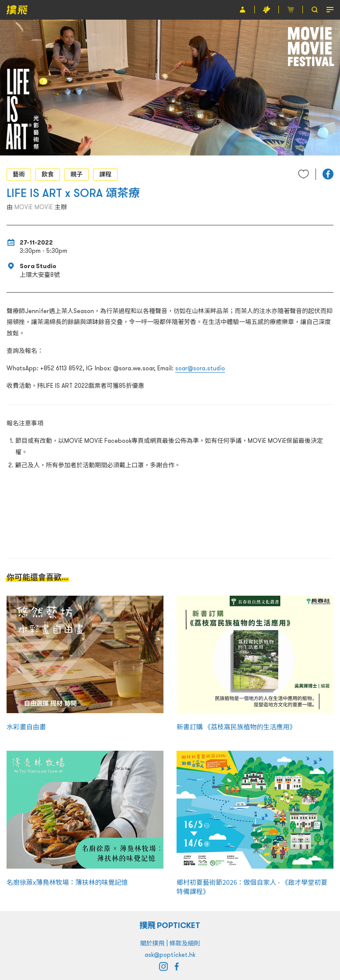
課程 (105, 174)
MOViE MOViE (34, 207)
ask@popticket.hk (170, 955)
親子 (76, 174)
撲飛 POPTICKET (170, 925)
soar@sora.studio (200, 368)
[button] (328, 174)
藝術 (19, 174)
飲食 (48, 174)
